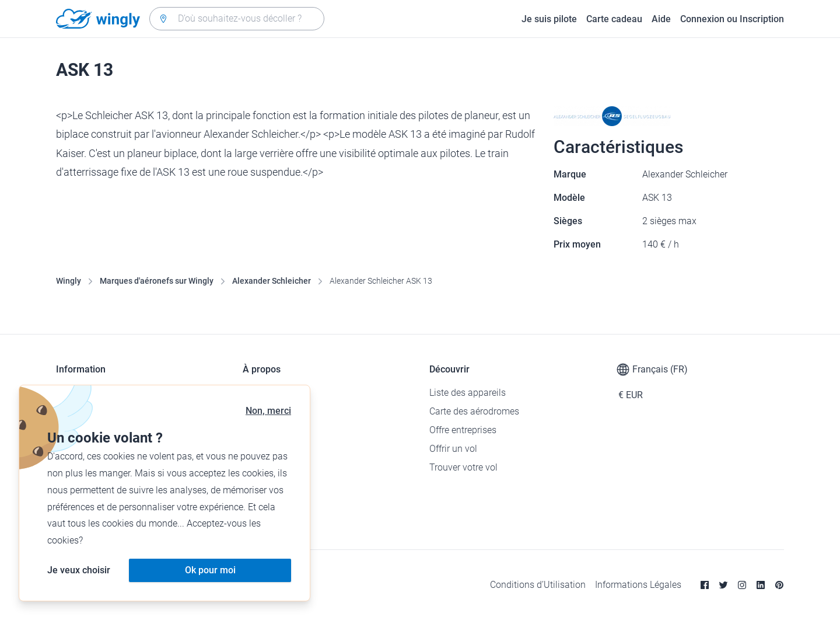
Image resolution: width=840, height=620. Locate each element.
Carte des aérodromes (474, 411)
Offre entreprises (463, 430)
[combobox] (237, 19)
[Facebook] (705, 585)
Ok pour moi (210, 570)
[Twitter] (723, 585)
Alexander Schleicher (272, 281)
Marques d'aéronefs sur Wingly (157, 281)
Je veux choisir (79, 570)
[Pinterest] (779, 585)
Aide (661, 19)
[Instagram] (742, 585)
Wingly (69, 281)
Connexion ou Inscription (732, 19)
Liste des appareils (468, 393)
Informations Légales (638, 585)
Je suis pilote (549, 19)
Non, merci (268, 411)
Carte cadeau (614, 19)
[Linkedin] (761, 585)
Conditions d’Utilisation (538, 585)
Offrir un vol (453, 449)
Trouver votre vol (463, 467)
